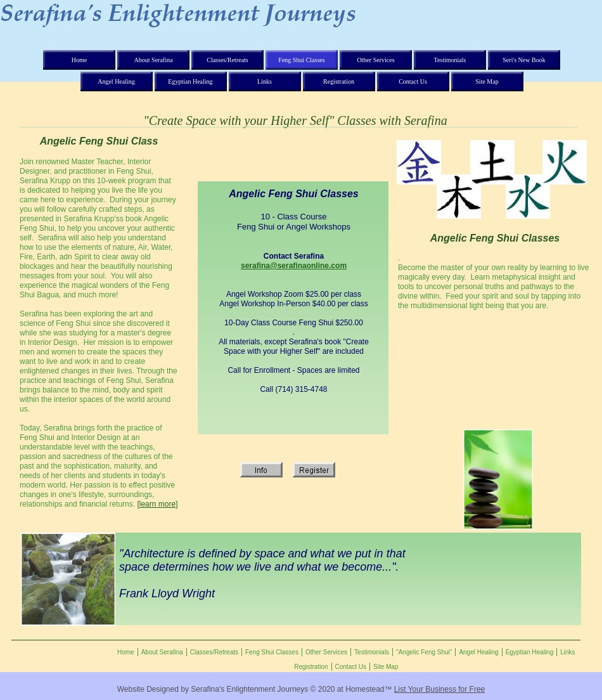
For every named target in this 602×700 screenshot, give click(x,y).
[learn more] (157, 504)
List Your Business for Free (439, 689)
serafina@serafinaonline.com (294, 266)
